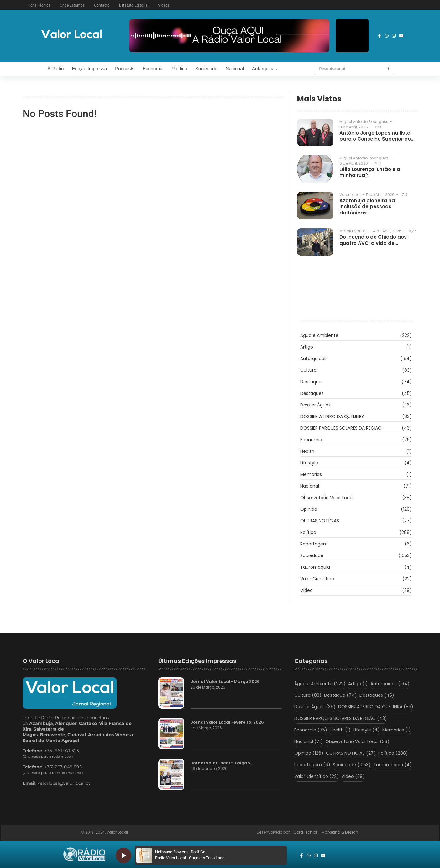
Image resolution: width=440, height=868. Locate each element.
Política (179, 68)
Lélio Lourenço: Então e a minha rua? (370, 172)
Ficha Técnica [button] (39, 5)
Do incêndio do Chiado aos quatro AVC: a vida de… (373, 240)
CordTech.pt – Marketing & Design (326, 832)
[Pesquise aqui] (349, 69)
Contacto (102, 5)
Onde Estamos (72, 5)
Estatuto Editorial (134, 5)
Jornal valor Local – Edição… (222, 763)
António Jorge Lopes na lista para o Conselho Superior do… (377, 136)
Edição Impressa (89, 68)
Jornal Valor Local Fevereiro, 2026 (227, 722)
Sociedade (206, 68)
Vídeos (164, 5)
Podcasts (125, 68)
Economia (153, 68)
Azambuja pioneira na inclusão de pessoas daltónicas (367, 207)
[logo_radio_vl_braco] (84, 855)
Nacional (235, 68)
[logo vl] (71, 35)
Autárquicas (264, 68)
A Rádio (56, 68)
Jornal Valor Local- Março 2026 (225, 682)
